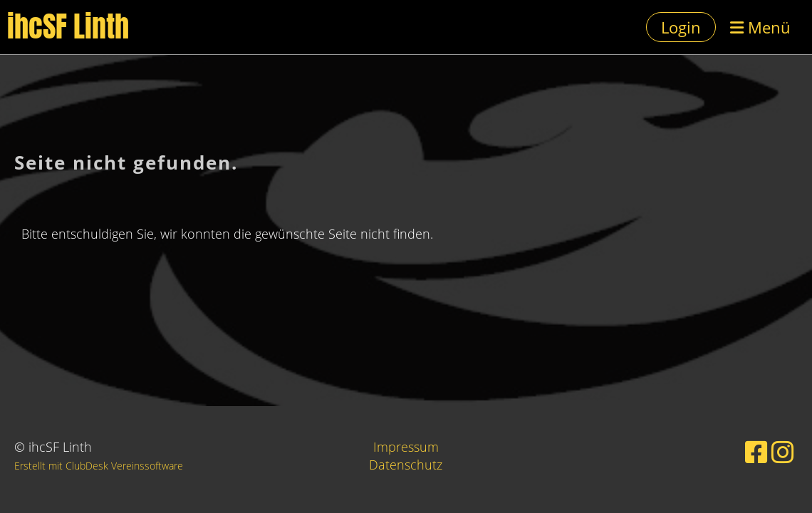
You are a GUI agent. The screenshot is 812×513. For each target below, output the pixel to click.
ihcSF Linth (68, 27)
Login (681, 27)
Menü (760, 27)
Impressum (406, 447)
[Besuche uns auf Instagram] (783, 452)
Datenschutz (406, 465)
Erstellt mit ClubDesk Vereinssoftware (99, 466)
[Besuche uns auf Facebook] (756, 452)
